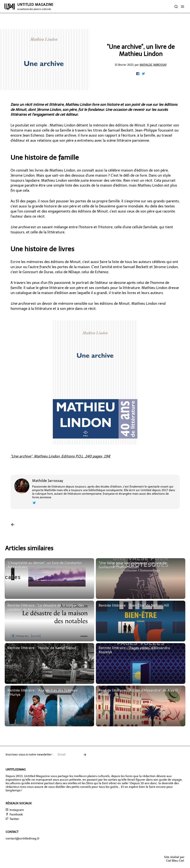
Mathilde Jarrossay (153, 65)
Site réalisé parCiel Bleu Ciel (174, 859)
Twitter (12, 819)
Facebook (14, 814)
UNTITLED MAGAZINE (35, 7)
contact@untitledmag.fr (23, 838)
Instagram (15, 810)
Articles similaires (29, 548)
